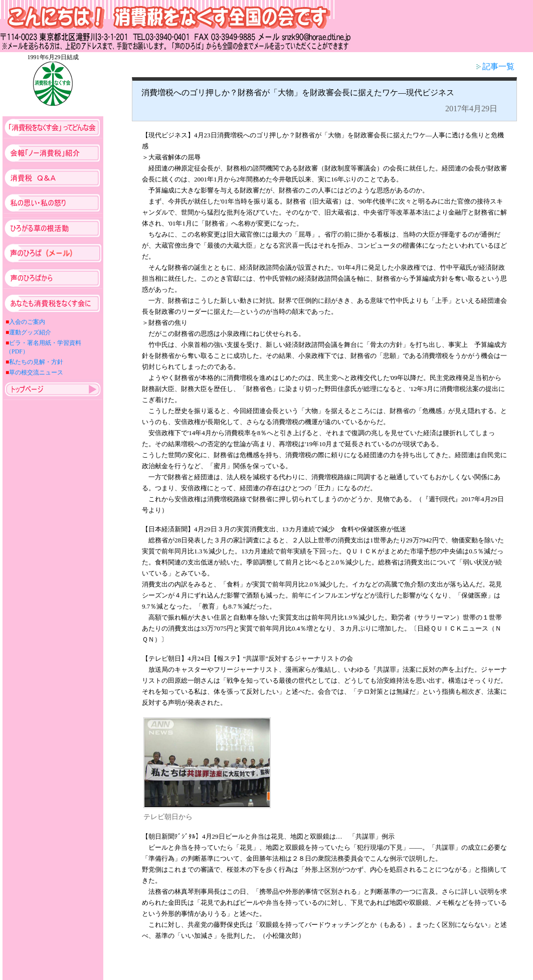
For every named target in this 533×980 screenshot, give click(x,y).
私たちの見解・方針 (36, 362)
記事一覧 (495, 66)
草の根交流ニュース (36, 372)
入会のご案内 (27, 322)
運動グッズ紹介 (30, 332)
